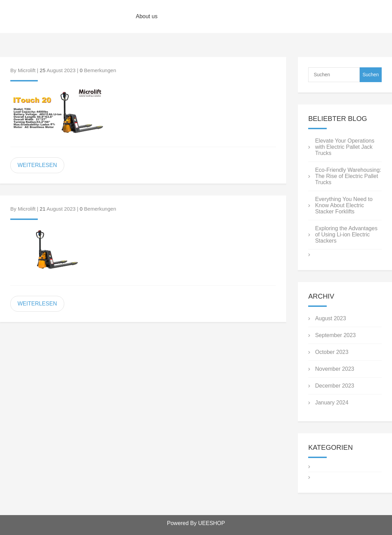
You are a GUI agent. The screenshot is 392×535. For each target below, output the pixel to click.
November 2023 (335, 369)
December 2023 (335, 386)
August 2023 (331, 318)
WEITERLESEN (37, 165)
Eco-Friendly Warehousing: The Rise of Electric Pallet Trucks (348, 176)
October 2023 (332, 352)
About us (147, 16)
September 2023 (335, 335)
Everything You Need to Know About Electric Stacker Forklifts (344, 205)
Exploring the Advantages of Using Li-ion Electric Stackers (346, 235)
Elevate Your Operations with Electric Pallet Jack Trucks (345, 147)
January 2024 (332, 403)
